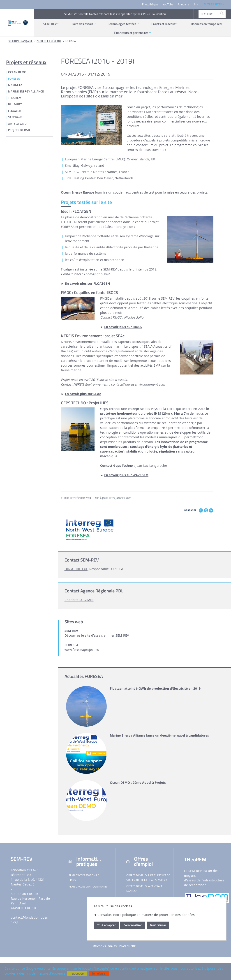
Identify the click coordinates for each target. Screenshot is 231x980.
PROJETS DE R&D (19, 130)
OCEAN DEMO (17, 72)
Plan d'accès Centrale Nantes (89, 887)
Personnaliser (133, 925)
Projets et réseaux (49, 41)
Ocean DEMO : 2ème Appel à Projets (138, 783)
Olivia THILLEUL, (76, 569)
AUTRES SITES (213, 4)
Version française (21, 41)
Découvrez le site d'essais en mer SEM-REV (97, 635)
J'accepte (77, 973)
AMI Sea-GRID (17, 124)
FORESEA (71, 41)
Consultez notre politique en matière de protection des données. (147, 915)
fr (195, 4)
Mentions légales (105, 946)
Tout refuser (158, 925)
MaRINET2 (15, 85)
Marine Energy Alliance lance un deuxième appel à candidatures (159, 736)
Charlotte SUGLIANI (79, 600)
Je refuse (99, 973)
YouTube (168, 4)
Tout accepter (106, 925)
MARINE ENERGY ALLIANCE (26, 92)
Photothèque (150, 4)
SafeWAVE (15, 117)
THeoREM (15, 98)
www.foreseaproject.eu (82, 650)
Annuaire (184, 4)
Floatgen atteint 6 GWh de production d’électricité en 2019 (155, 689)
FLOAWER (14, 111)
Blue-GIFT (15, 104)
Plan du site (127, 946)
